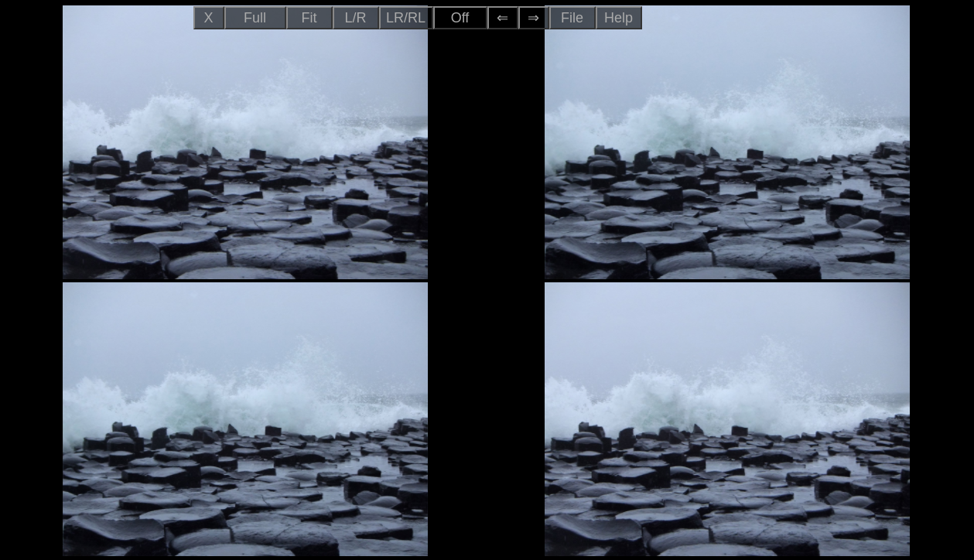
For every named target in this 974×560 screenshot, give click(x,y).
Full (255, 18)
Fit (309, 18)
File (572, 18)
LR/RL (406, 18)
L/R (355, 18)
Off (460, 18)
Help (619, 18)
